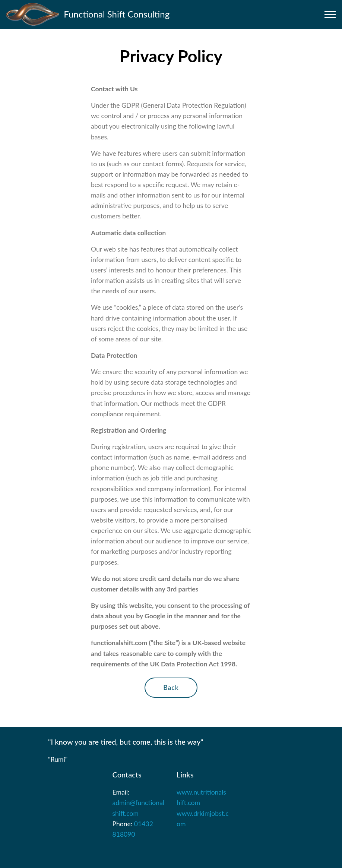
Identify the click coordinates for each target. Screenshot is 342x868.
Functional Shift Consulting (117, 14)
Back (171, 687)
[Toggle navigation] (330, 15)
